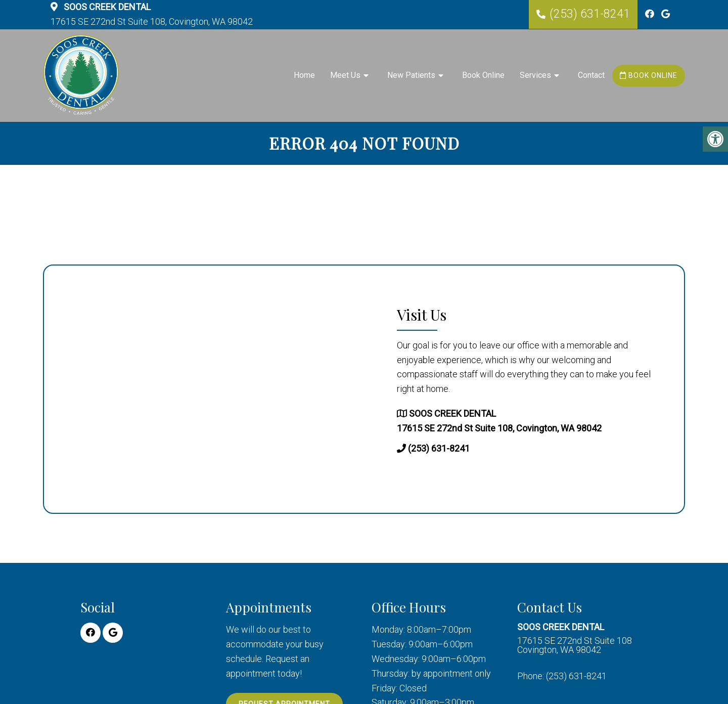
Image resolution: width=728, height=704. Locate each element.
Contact (591, 75)
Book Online (483, 75)
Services (535, 75)
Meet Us (345, 75)
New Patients (411, 75)
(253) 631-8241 (590, 14)
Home (304, 75)
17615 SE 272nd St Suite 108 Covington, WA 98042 (575, 639)
